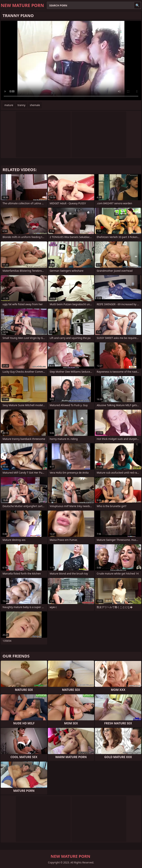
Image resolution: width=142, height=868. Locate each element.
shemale (35, 105)
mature (9, 105)
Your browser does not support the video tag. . (71, 61)
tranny (21, 105)
